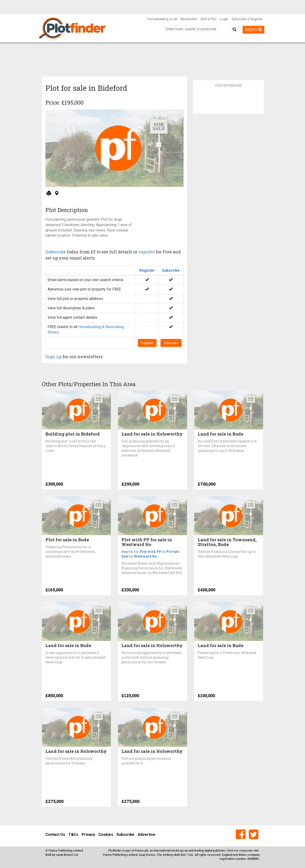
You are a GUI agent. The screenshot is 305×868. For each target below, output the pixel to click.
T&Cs (73, 835)
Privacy (88, 835)
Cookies (106, 835)
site (256, 851)
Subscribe (239, 19)
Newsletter (189, 19)
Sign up (54, 357)
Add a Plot (209, 19)
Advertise (146, 835)
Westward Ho (145, 556)
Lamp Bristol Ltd (67, 855)
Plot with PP (150, 552)
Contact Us (55, 835)
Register (257, 19)
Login (224, 19)
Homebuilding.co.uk (162, 19)
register (147, 252)
